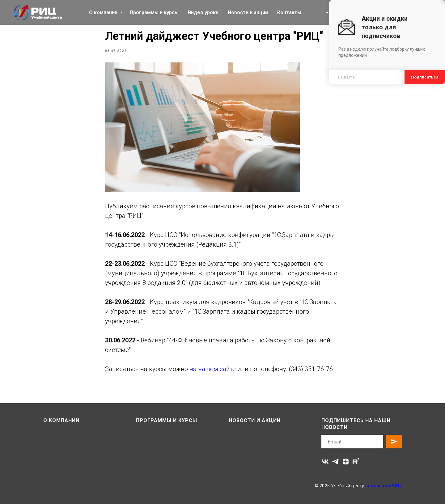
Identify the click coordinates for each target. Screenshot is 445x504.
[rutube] (356, 462)
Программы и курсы (154, 13)
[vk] (325, 462)
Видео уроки (203, 13)
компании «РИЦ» (384, 486)
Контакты (289, 13)
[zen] (346, 462)
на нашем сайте (213, 369)
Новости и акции (248, 13)
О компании (104, 13)
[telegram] (335, 462)
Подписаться (425, 77)
